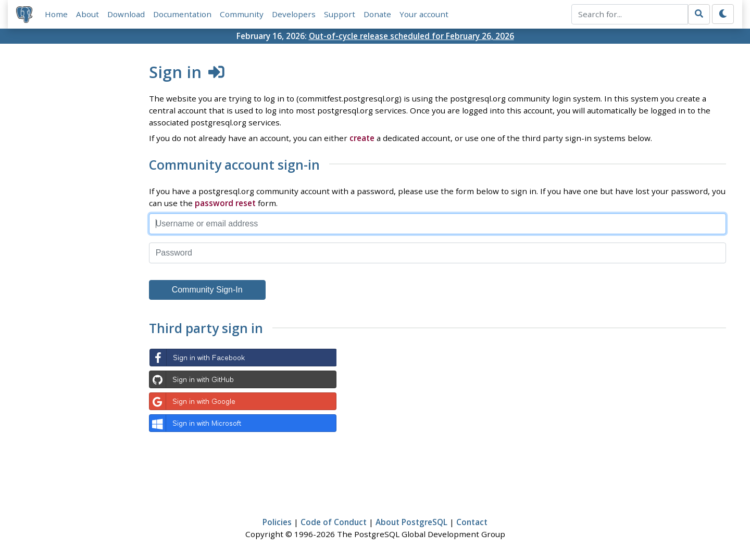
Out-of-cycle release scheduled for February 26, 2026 (411, 36)
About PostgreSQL (411, 522)
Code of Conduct (334, 522)
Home (56, 14)
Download (126, 14)
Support (340, 14)
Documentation (182, 14)
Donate (377, 14)
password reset (225, 203)
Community (242, 14)
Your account (424, 14)
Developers (294, 14)
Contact (472, 522)
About (87, 14)
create (362, 138)
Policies (277, 522)
